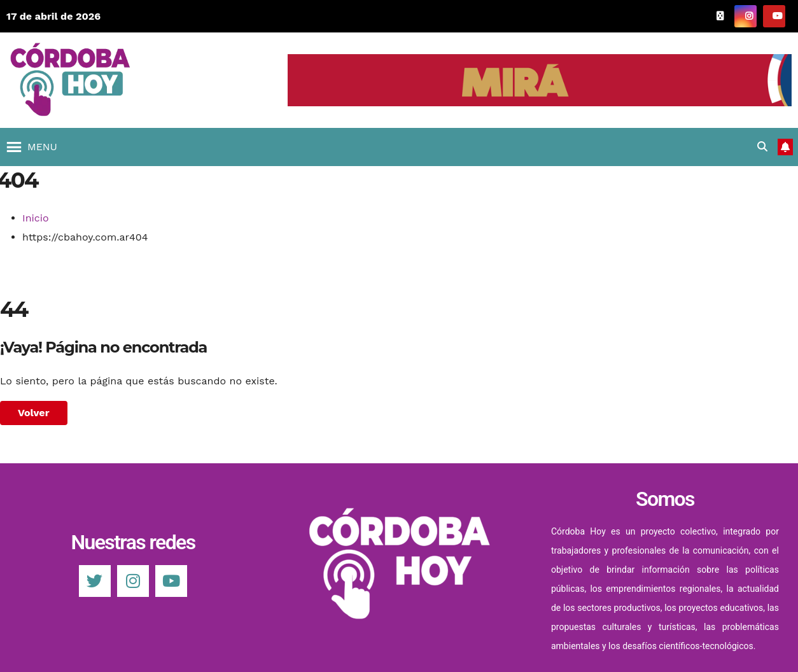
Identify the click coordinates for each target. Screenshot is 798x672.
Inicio (36, 218)
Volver (34, 413)
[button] (42, 147)
